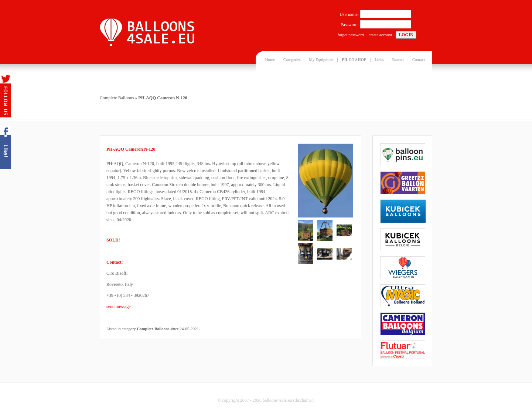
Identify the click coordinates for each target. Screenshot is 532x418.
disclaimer (304, 400)
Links (379, 59)
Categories (292, 59)
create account (380, 35)
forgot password (351, 35)
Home (270, 59)
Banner (398, 59)
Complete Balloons (117, 98)
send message (119, 306)
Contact (419, 59)
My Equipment (321, 59)
